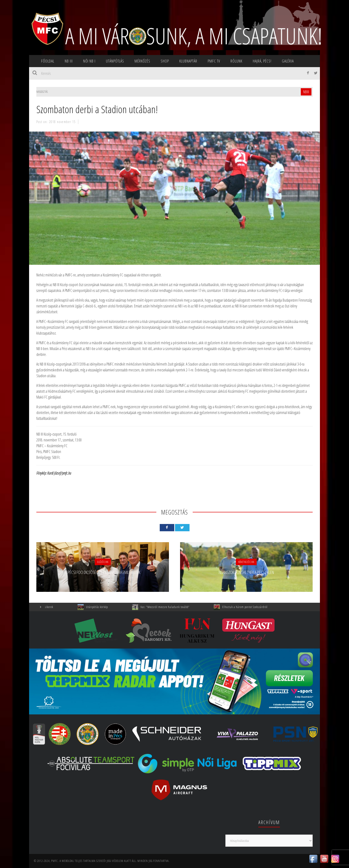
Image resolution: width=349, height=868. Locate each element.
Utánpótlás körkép (106, 607)
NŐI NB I (89, 61)
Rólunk (236, 61)
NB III (69, 61)
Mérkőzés (142, 61)
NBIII (306, 92)
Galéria (288, 61)
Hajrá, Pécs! (262, 61)
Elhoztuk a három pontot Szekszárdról (254, 607)
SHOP (165, 61)
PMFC (55, 861)
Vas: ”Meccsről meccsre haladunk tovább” (174, 607)
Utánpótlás (115, 61)
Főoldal (48, 61)
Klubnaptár (188, 61)
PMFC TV (214, 61)
